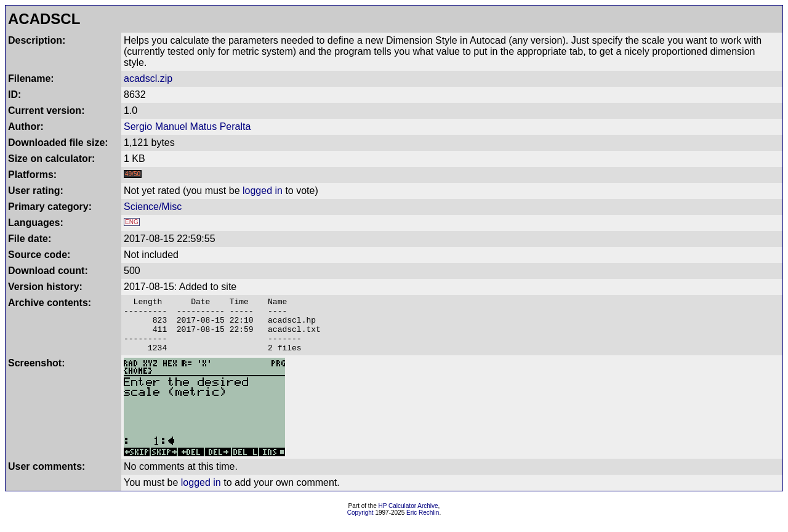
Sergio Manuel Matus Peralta (187, 127)
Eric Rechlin (423, 524)
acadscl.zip (148, 79)
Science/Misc (153, 207)
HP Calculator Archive (408, 517)
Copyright (360, 524)
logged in (263, 191)
